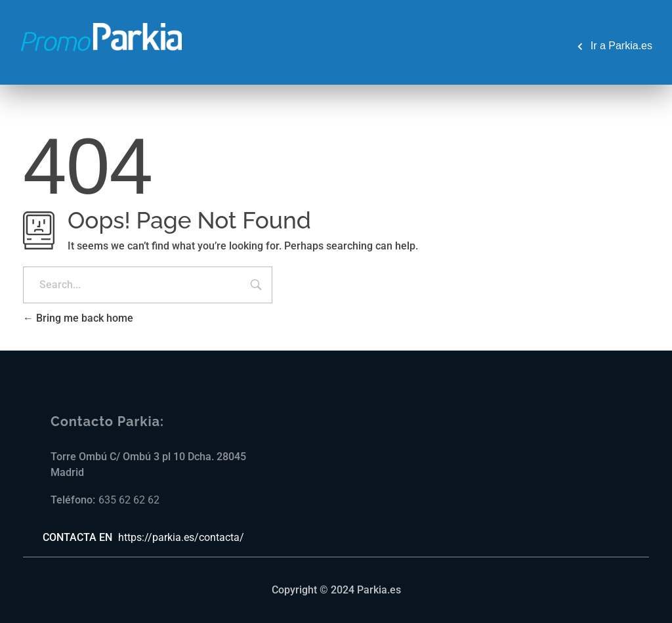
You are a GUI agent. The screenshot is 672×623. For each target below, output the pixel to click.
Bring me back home (78, 318)
